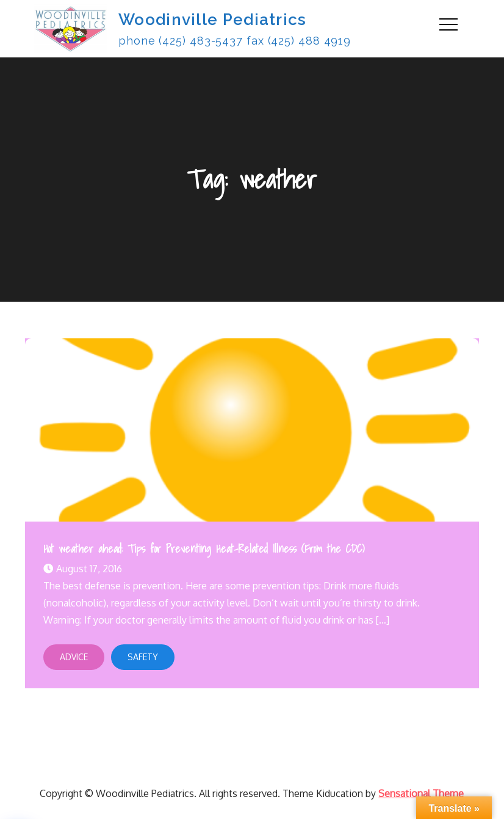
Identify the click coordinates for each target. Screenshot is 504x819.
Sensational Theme (421, 793)
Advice (74, 657)
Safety (143, 657)
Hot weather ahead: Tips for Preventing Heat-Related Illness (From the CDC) (204, 549)
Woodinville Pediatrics (213, 20)
